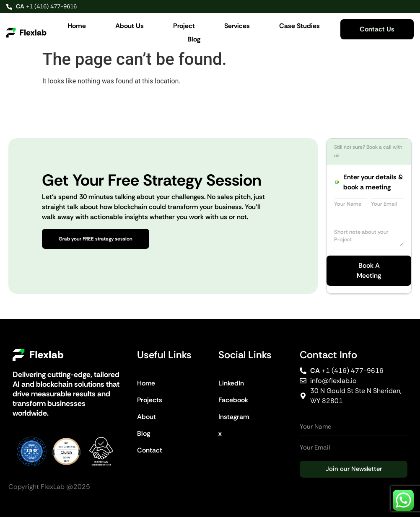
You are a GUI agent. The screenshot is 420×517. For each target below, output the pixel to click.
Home (77, 26)
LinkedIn (231, 383)
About (146, 417)
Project (184, 26)
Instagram (234, 417)
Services (237, 26)
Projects (150, 400)
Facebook (233, 400)
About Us (130, 26)
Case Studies (299, 26)
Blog (194, 39)
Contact (150, 450)
